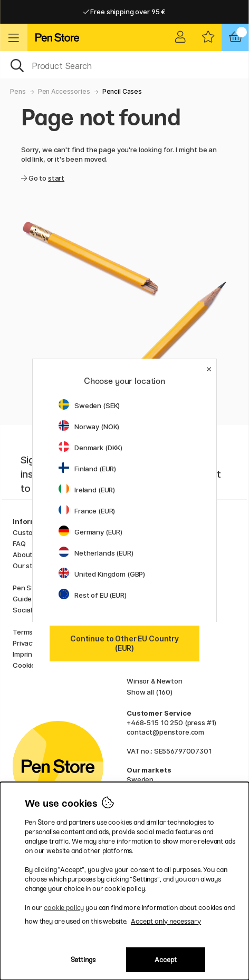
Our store (28, 566)
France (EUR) (87, 511)
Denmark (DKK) (90, 448)
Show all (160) (150, 692)
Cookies (26, 665)
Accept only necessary (166, 921)
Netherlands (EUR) (96, 553)
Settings (83, 960)
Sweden (140, 779)
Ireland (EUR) (87, 490)
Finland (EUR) (87, 469)
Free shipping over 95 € (125, 12)
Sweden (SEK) (89, 405)
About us (27, 555)
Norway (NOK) (89, 427)
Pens (18, 91)
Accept (166, 960)
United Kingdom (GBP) (102, 574)
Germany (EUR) (90, 532)
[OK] (125, 65)
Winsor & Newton (155, 681)
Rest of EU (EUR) (93, 595)
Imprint (24, 654)
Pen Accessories (64, 91)
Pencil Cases (122, 91)
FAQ (19, 543)
